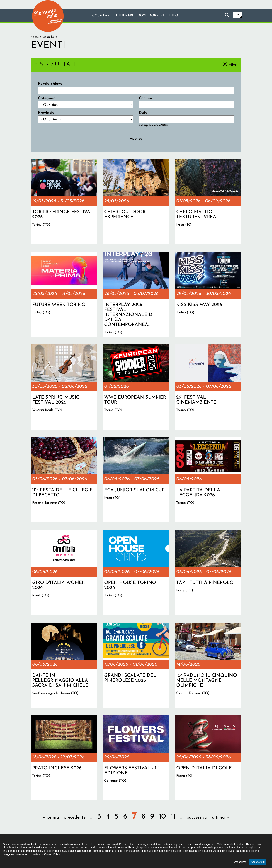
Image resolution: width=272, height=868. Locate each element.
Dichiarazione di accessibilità (116, 845)
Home (35, 37)
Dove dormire (152, 16)
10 (162, 817)
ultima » (221, 817)
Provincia (46, 113)
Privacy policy (151, 845)
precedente (75, 817)
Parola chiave (50, 84)
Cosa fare (100, 16)
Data (143, 113)
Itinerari (124, 16)
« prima (51, 817)
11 (173, 817)
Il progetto (83, 845)
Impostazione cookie (181, 845)
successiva (197, 817)
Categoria (47, 98)
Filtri (233, 65)
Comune (146, 98)
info (176, 16)
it (238, 15)
